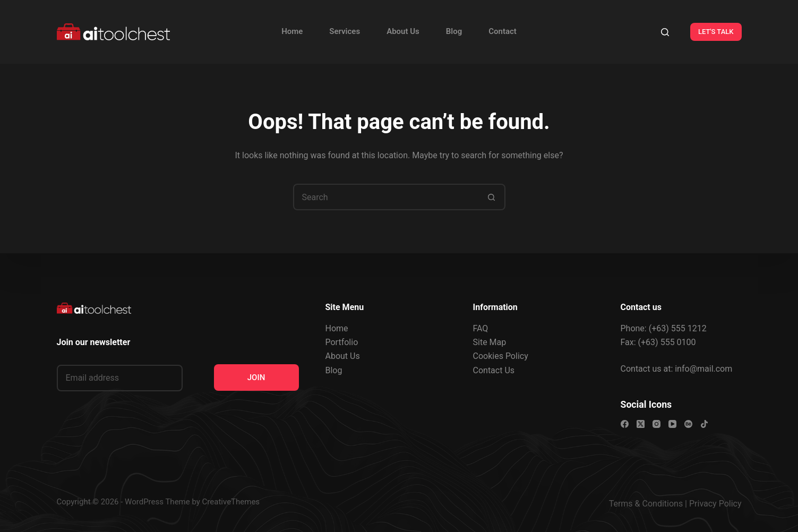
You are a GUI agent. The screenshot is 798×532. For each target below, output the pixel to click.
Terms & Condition (644, 504)
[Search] (665, 32)
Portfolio (342, 342)
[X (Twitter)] (641, 424)
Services (345, 31)
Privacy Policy (715, 504)
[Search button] (492, 197)
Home (292, 31)
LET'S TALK (716, 32)
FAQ (481, 328)
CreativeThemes (231, 502)
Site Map (490, 342)
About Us (403, 31)
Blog (454, 31)
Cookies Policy (501, 356)
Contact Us (494, 370)
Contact (503, 31)
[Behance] (688, 424)
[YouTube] (672, 424)
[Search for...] (386, 197)
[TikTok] (704, 424)
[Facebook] (625, 424)
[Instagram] (657, 424)
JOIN (256, 377)
